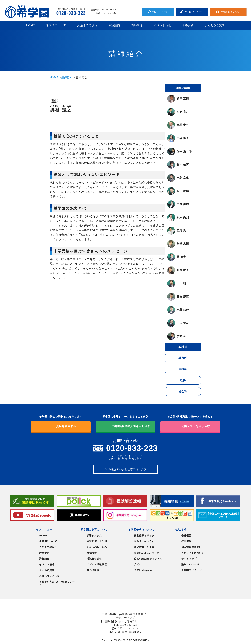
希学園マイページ (192, 12)
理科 (183, 380)
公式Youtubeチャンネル (148, 559)
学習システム (94, 535)
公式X (137, 564)
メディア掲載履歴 (97, 564)
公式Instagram (143, 570)
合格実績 (188, 25)
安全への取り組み (97, 547)
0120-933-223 (129, 625)
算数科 (183, 358)
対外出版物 (93, 570)
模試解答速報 (94, 559)
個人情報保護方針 (192, 547)
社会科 (183, 392)
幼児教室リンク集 (144, 547)
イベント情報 (162, 25)
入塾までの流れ (87, 25)
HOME (31, 25)
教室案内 (114, 25)
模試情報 (92, 553)
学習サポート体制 (97, 541)
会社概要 (186, 535)
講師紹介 (137, 25)
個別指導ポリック (144, 535)
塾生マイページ (158, 12)
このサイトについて (193, 553)
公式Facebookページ (147, 553)
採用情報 (186, 541)
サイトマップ (189, 559)
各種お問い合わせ (49, 576)
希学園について (56, 25)
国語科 (183, 369)
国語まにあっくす (144, 541)
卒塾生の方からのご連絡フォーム (57, 584)
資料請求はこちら (228, 12)
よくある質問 (47, 570)
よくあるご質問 (215, 25)
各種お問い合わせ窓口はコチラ (127, 469)
